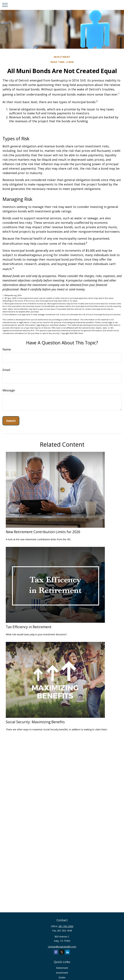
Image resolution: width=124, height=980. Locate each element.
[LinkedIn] (67, 952)
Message (9, 390)
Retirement (62, 968)
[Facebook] (56, 952)
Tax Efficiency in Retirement (29, 627)
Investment (62, 973)
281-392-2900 (66, 926)
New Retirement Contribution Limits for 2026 (43, 532)
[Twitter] (62, 952)
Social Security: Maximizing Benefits (35, 722)
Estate (62, 977)
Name (7, 349)
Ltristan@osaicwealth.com (62, 947)
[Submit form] (11, 421)
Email (6, 370)
